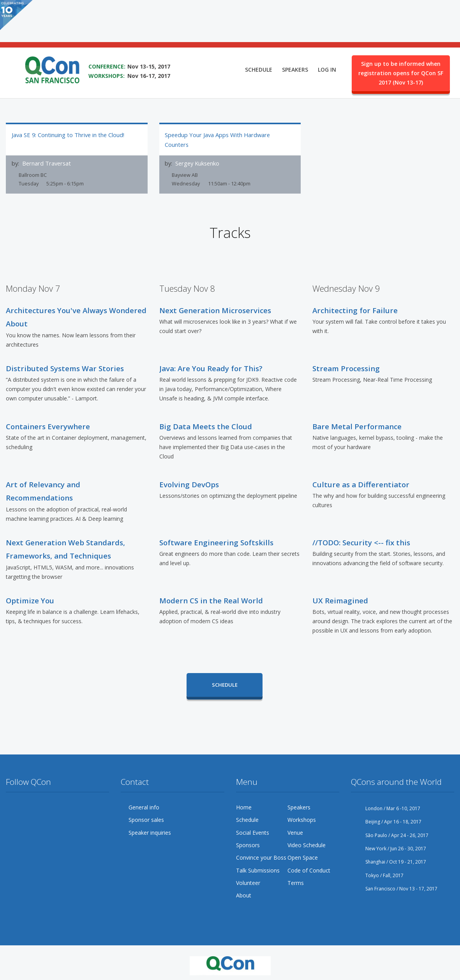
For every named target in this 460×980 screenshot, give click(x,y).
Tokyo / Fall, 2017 (377, 875)
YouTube (56, 807)
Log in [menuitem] (327, 38)
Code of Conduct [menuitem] (309, 870)
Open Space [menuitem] (303, 857)
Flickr (71, 807)
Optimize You (30, 600)
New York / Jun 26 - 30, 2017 (389, 848)
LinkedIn (86, 807)
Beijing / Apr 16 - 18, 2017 (386, 821)
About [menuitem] (244, 895)
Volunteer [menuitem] (248, 882)
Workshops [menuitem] (302, 819)
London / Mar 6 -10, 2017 (386, 808)
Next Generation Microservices (215, 309)
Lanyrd (101, 807)
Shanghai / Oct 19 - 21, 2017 (389, 861)
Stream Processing (346, 367)
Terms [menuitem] (296, 882)
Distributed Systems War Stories (65, 367)
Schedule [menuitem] (259, 38)
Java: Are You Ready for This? (211, 367)
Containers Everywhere (48, 426)
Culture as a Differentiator (361, 484)
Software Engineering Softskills (216, 542)
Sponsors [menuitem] (248, 844)
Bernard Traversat (47, 163)
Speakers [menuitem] (295, 38)
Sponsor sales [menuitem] (146, 819)
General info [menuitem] (144, 806)
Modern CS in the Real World (211, 600)
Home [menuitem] (244, 806)
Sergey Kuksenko (197, 163)
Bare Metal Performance (357, 426)
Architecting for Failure (355, 309)
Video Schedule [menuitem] (307, 844)
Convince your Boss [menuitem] (261, 857)
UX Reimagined (340, 600)
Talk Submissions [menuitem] (258, 870)
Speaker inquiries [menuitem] (150, 832)
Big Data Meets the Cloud (206, 426)
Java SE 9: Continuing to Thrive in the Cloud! (68, 135)
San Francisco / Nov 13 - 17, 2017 (394, 888)
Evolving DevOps (189, 484)
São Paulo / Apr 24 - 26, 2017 (390, 835)
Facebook (27, 807)
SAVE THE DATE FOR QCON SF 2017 (139, 24)
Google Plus (42, 807)
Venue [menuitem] (295, 832)
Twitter (12, 807)
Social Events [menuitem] (253, 832)
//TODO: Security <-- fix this (361, 542)
